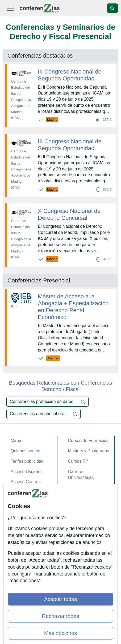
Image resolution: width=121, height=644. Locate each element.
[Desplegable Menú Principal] (10, 8)
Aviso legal (21, 525)
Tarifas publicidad (27, 461)
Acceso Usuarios (27, 472)
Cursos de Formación (88, 441)
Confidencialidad (26, 515)
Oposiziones (80, 488)
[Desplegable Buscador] (112, 8)
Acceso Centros (26, 482)
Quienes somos (25, 451)
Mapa (16, 441)
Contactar (20, 504)
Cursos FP (78, 461)
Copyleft (18, 535)
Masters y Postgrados (89, 451)
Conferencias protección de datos (47, 402)
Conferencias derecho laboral (43, 414)
